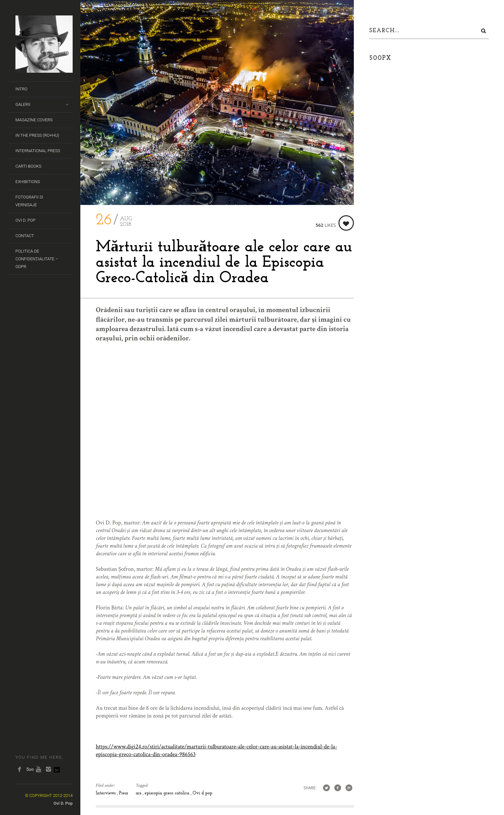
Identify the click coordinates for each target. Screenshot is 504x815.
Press (123, 793)
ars (139, 793)
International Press (38, 151)
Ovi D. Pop (25, 220)
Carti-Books (28, 166)
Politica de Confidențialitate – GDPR (37, 259)
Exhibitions (28, 182)
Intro (21, 89)
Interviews (106, 793)
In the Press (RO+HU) (37, 135)
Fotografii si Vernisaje (29, 201)
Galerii (23, 104)
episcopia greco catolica (168, 793)
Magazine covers (34, 120)
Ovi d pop (202, 793)
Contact (25, 236)
